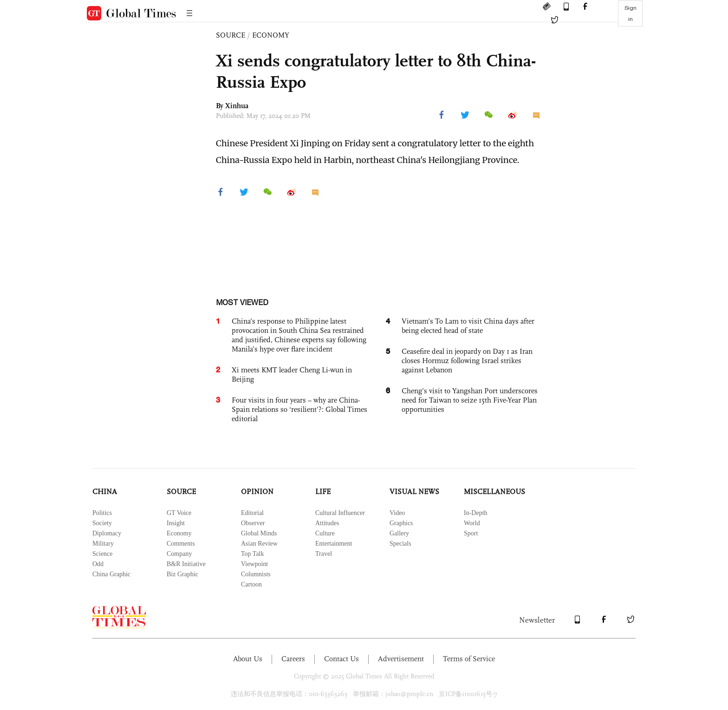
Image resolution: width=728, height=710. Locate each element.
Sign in (630, 13)
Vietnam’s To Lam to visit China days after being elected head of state (468, 326)
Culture (325, 533)
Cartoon (251, 584)
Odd (98, 564)
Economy (179, 533)
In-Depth (476, 513)
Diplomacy (107, 533)
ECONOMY (271, 35)
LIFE (323, 492)
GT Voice (179, 513)
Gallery (399, 533)
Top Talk (253, 554)
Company (179, 554)
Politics (102, 513)
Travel (324, 554)
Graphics (401, 523)
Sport (471, 533)
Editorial (252, 513)
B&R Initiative (186, 564)
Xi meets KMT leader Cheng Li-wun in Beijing (292, 375)
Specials (400, 544)
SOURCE (231, 35)
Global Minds (259, 533)
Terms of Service (469, 659)
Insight (176, 523)
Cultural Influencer (340, 513)
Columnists (256, 574)
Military (103, 544)
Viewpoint (254, 564)
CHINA (105, 492)
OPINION (257, 492)
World (472, 523)
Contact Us (341, 659)
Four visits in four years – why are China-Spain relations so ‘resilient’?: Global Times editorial (299, 409)
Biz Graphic (182, 574)
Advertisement (401, 659)
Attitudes (327, 523)
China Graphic (111, 574)
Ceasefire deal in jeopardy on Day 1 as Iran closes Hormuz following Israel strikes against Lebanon (467, 361)
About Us (248, 659)
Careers (293, 659)
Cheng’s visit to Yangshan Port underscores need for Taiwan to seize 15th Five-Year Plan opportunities (470, 400)
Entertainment (334, 544)
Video (397, 513)
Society (102, 523)
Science (103, 554)
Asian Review (259, 544)
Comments (181, 544)
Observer (253, 523)
